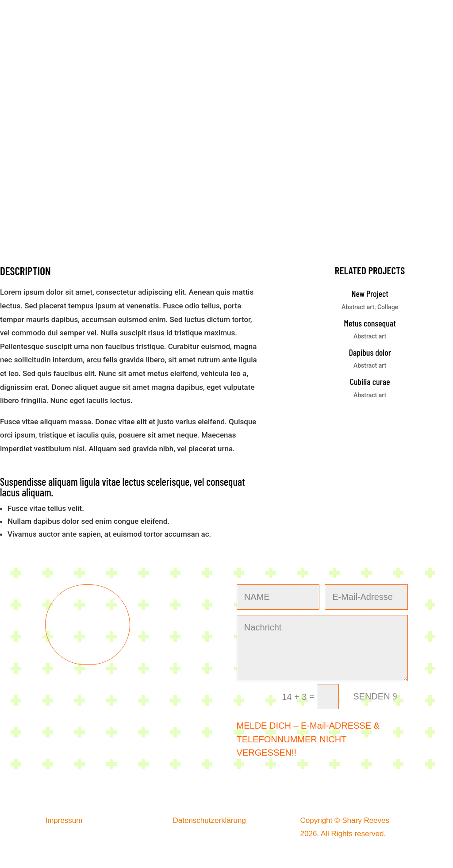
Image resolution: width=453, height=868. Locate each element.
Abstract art (358, 307)
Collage (388, 307)
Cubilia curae (370, 381)
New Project (370, 293)
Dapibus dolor (370, 352)
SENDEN (371, 696)
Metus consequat (370, 323)
